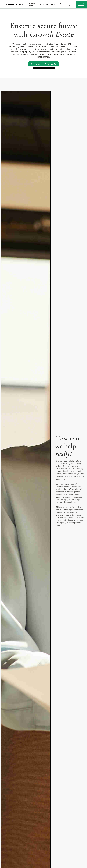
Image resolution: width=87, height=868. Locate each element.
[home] (14, 4)
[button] (47, 4)
